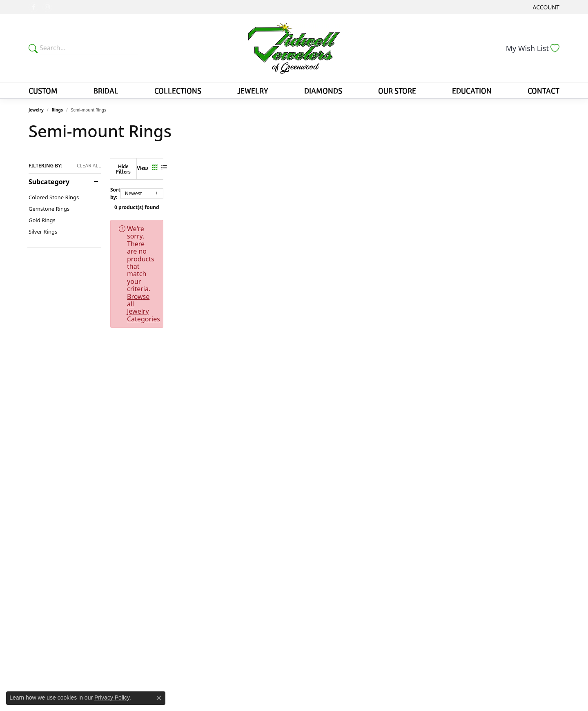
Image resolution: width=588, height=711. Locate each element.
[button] (545, 7)
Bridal (106, 90)
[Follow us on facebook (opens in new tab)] (33, 7)
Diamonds (323, 90)
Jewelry (253, 90)
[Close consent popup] (159, 698)
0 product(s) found (335, 201)
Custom (43, 90)
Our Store (397, 90)
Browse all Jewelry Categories (355, 223)
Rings (57, 110)
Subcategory (49, 182)
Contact (543, 90)
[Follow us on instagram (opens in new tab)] (47, 7)
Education (472, 90)
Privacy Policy (112, 698)
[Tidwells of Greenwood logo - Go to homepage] (294, 48)
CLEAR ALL (89, 166)
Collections (178, 90)
